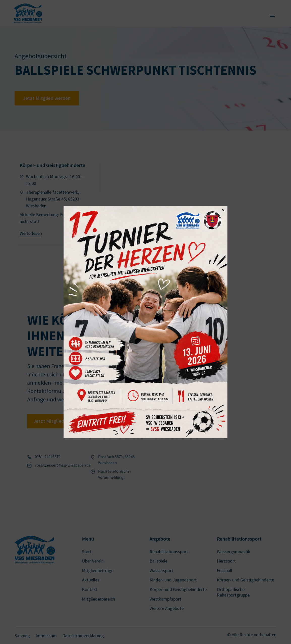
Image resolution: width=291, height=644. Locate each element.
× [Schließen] (223, 210)
